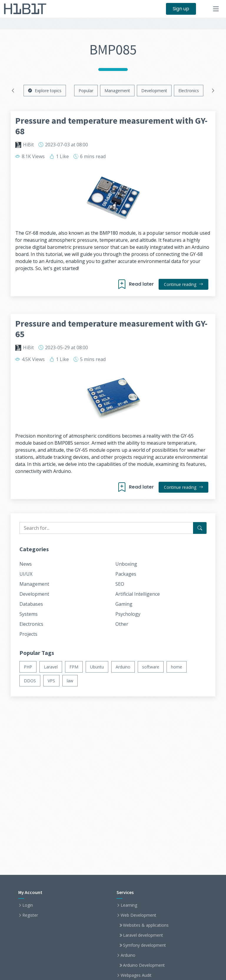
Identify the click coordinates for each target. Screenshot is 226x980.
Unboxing (126, 564)
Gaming (124, 604)
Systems (29, 614)
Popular (86, 91)
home (177, 667)
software (151, 667)
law (70, 681)
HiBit (28, 145)
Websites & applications (146, 925)
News (26, 564)
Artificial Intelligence (138, 594)
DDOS (30, 681)
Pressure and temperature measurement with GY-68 (111, 126)
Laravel (51, 667)
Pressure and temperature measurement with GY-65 (111, 329)
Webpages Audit (136, 975)
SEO (120, 584)
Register (30, 915)
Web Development (138, 915)
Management (117, 91)
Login (28, 905)
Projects (28, 634)
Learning (129, 905)
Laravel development (143, 935)
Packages (126, 574)
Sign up (181, 9)
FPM (74, 667)
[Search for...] (200, 528)
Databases (31, 604)
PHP (28, 667)
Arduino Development (144, 965)
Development (154, 91)
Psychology (128, 614)
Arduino (123, 667)
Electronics (189, 91)
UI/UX (26, 574)
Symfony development (144, 945)
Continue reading (183, 284)
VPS (51, 681)
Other (122, 624)
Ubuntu (97, 667)
